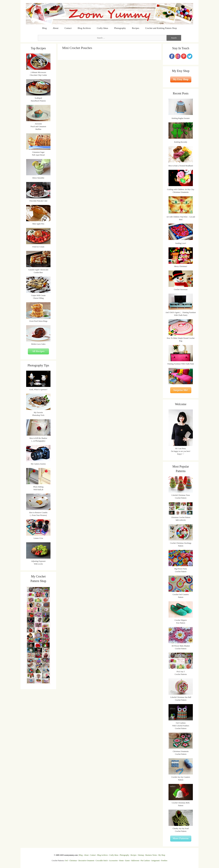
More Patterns (181, 838)
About (56, 28)
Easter (127, 861)
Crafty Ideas (103, 28)
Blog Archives (84, 28)
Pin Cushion (145, 861)
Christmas (73, 861)
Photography (120, 28)
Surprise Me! (181, 390)
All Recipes (38, 351)
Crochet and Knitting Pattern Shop (161, 28)
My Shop (162, 855)
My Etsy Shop (181, 79)
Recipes (136, 28)
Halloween (135, 861)
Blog (44, 28)
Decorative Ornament (86, 861)
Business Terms (151, 855)
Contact (68, 28)
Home (121, 861)
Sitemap (141, 855)
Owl (66, 861)
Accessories (113, 861)
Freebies (164, 861)
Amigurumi (155, 861)
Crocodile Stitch (102, 861)
